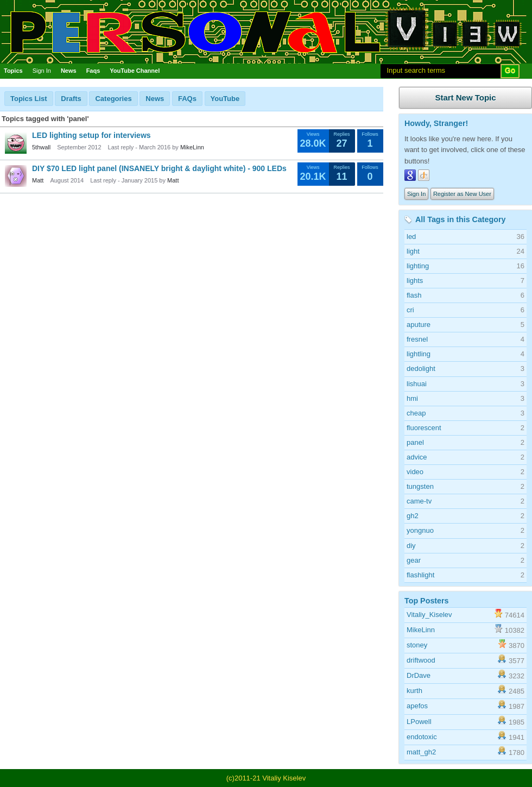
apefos (417, 706)
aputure (419, 325)
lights (415, 281)
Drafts (71, 99)
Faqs (93, 71)
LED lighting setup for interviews (91, 135)
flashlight (420, 575)
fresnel (417, 339)
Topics (13, 71)
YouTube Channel (135, 71)
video (415, 472)
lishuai (417, 384)
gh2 (413, 516)
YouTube (225, 99)
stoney (417, 645)
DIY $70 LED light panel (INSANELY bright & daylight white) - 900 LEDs (159, 168)
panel (415, 442)
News (69, 71)
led (411, 237)
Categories (113, 99)
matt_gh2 (421, 752)
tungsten (420, 486)
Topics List (29, 99)
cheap (416, 413)
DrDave (419, 675)
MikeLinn (192, 147)
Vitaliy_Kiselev (429, 615)
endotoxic (422, 737)
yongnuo (420, 530)
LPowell (419, 722)
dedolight (421, 369)
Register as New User (462, 194)
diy (411, 546)
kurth (414, 691)
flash (414, 295)
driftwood (421, 660)
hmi (412, 398)
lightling (419, 354)
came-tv (419, 501)
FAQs (187, 99)
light (413, 251)
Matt (38, 180)
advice (417, 457)
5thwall (41, 147)
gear (414, 560)
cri (410, 310)
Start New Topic (465, 97)
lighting (418, 266)
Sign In (42, 71)
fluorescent (424, 428)
